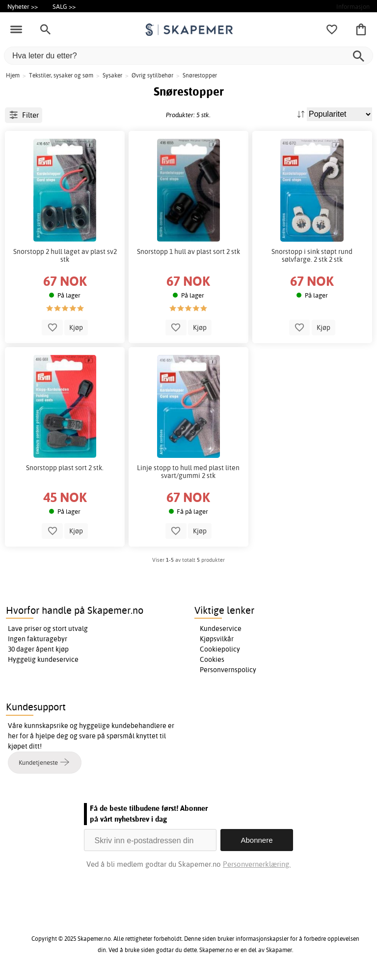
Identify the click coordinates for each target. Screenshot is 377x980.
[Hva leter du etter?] (188, 56)
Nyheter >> (23, 6)
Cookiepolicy (220, 649)
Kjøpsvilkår (217, 639)
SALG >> (64, 6)
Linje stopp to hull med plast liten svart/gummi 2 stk (188, 472)
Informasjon (353, 6)
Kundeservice (221, 628)
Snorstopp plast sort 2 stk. (65, 468)
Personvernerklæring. (257, 864)
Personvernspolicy (228, 670)
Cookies (212, 659)
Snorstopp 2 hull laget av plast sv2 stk (65, 255)
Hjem (13, 75)
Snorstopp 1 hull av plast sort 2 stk (188, 251)
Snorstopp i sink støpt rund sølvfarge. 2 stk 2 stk (312, 255)
